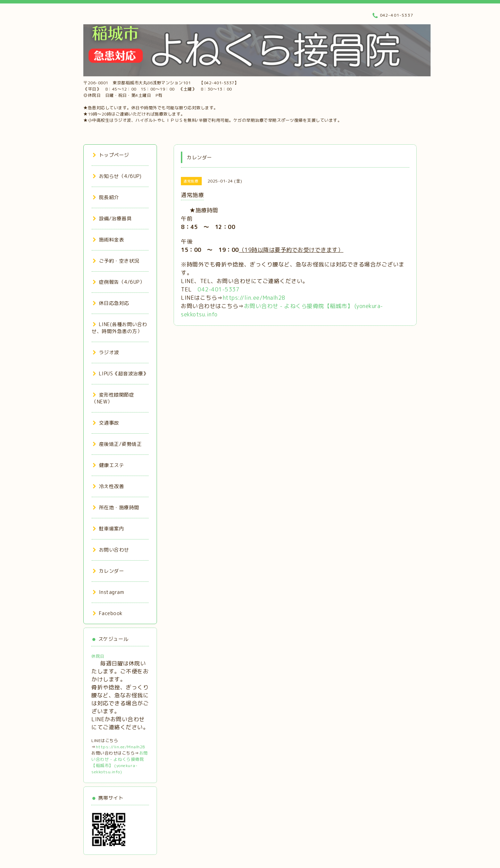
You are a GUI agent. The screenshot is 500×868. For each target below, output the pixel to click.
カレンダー (108, 571)
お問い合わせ (111, 550)
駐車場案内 (108, 529)
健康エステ (108, 465)
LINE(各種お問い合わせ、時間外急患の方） (119, 328)
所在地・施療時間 (116, 507)
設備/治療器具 (112, 218)
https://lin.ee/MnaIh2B (254, 298)
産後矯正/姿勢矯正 (117, 444)
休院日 (98, 656)
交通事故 (106, 423)
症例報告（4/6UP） (119, 282)
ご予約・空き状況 (116, 261)
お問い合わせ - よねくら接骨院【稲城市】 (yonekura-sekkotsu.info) (120, 762)
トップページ (111, 155)
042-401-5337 (218, 289)
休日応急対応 (111, 303)
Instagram (108, 592)
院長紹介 (106, 197)
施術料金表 (108, 240)
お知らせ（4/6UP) (117, 176)
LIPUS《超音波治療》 (120, 373)
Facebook (108, 613)
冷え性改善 (108, 486)
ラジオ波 (106, 352)
